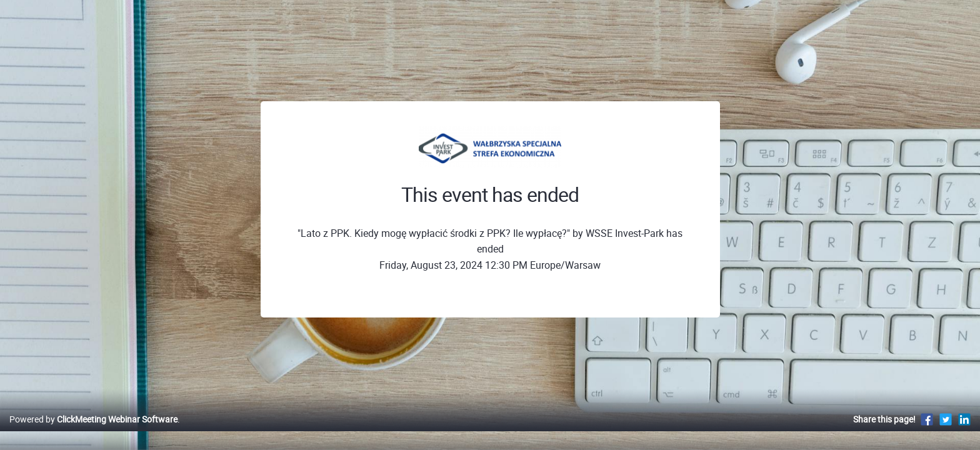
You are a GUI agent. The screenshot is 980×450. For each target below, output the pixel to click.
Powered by (93, 432)
